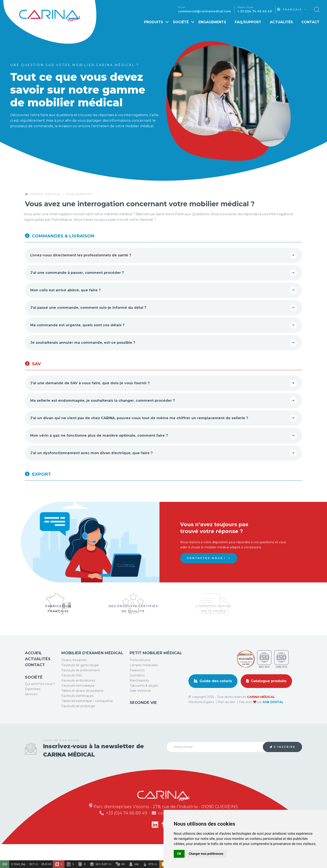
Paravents (137, 686)
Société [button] (184, 22)
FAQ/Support (248, 22)
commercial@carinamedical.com (204, 11)
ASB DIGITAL (273, 718)
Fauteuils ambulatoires (78, 697)
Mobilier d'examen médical (92, 669)
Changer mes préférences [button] (206, 854)
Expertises (33, 705)
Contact (310, 22)
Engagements (212, 22)
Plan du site (227, 718)
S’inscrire (282, 763)
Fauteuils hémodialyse (78, 702)
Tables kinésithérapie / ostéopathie (87, 717)
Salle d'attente (140, 707)
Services (31, 710)
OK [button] (179, 854)
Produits (156, 22)
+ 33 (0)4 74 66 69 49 (255, 11)
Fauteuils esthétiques (77, 712)
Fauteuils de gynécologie (80, 681)
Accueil (33, 669)
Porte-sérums (140, 676)
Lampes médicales (144, 681)
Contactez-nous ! (220, 558)
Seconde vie (143, 719)
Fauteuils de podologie (78, 722)
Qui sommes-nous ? (40, 700)
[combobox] (294, 10)
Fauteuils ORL (72, 692)
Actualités (281, 22)
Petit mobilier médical (156, 669)
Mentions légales (202, 718)
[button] (317, 9)
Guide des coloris (213, 697)
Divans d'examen (74, 676)
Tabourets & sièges (144, 702)
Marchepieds (139, 697)
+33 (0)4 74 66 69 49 (127, 829)
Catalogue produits (266, 697)
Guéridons (137, 692)
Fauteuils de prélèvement (81, 686)
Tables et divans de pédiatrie (82, 707)
